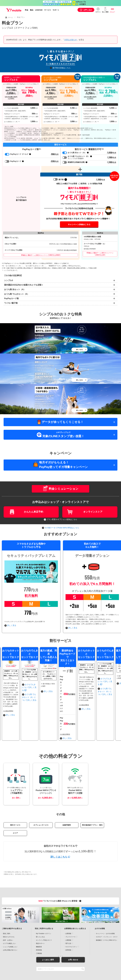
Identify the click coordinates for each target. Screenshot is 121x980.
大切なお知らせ (71, 40)
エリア (15, 813)
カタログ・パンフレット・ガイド (107, 916)
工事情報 (39, 933)
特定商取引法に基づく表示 (52, 964)
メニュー (112, 12)
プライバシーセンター (91, 962)
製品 (32, 10)
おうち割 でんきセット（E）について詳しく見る (86, 706)
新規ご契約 (7, 913)
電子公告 (68, 923)
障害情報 (39, 929)
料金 (27, 10)
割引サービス (15, 804)
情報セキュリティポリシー (72, 962)
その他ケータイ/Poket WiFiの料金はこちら (60, 528)
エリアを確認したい (9, 923)
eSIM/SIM (39, 10)
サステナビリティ (71, 926)
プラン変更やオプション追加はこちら (60, 519)
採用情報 (68, 929)
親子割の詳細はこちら (62, 68)
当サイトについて (16, 962)
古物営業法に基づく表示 (69, 964)
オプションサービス (41, 804)
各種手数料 (67, 804)
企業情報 (68, 913)
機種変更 (39, 926)
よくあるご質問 (48, 939)
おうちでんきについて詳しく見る (80, 701)
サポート (56, 10)
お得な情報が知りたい (10, 929)
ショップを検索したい (10, 926)
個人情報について (55, 962)
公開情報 (68, 920)
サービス (48, 10)
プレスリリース (70, 916)
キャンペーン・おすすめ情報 (105, 913)
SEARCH (83, 949)
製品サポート (40, 923)
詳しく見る (10, 625)
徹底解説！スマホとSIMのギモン (107, 920)
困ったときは (40, 916)
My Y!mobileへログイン (44, 913)
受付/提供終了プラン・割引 (92, 804)
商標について (27, 962)
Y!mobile (14, 10)
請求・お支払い (8, 920)
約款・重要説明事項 (42, 962)
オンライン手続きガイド (44, 920)
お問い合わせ (73, 939)
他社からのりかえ (9, 916)
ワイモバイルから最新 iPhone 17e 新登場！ (60, 880)
